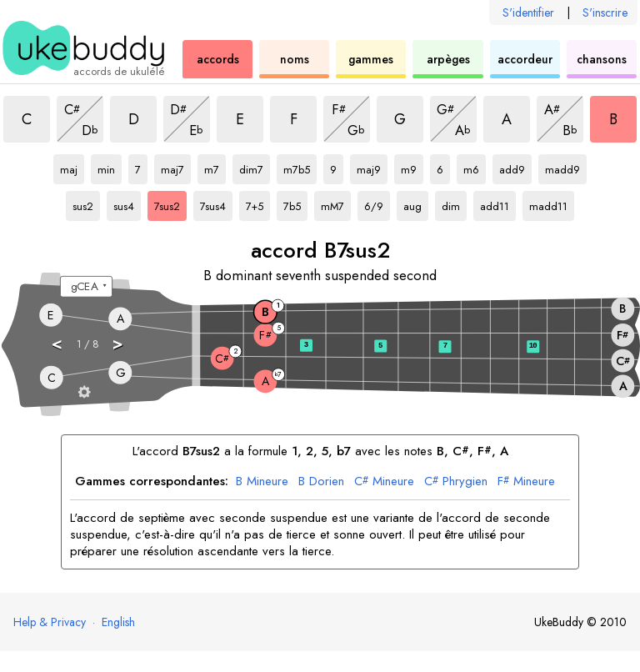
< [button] (57, 343)
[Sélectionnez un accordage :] (86, 287)
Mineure (262, 482)
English (118, 622)
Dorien (321, 482)
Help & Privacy (50, 622)
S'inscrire (605, 13)
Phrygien (456, 482)
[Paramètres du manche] (85, 391)
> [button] (118, 343)
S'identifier (528, 13)
